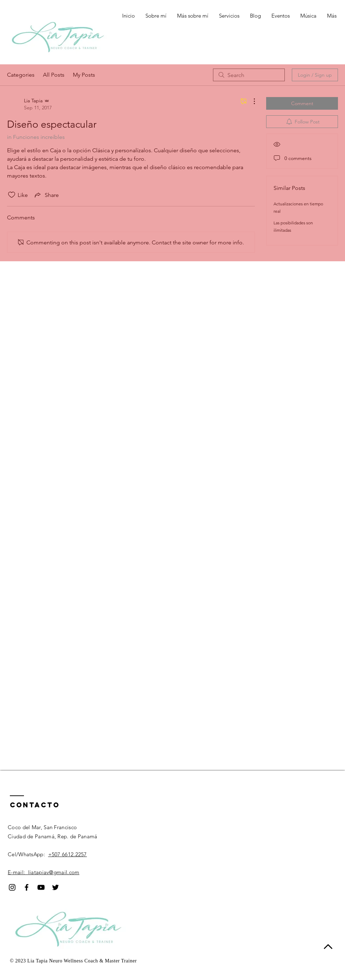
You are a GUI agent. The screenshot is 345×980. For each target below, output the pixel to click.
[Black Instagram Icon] (12, 887)
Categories (21, 75)
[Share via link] (46, 195)
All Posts (54, 75)
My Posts (84, 75)
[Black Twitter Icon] (55, 887)
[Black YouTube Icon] (41, 887)
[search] (249, 75)
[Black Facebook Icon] (27, 887)
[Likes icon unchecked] (12, 195)
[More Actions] (251, 101)
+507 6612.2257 (68, 854)
